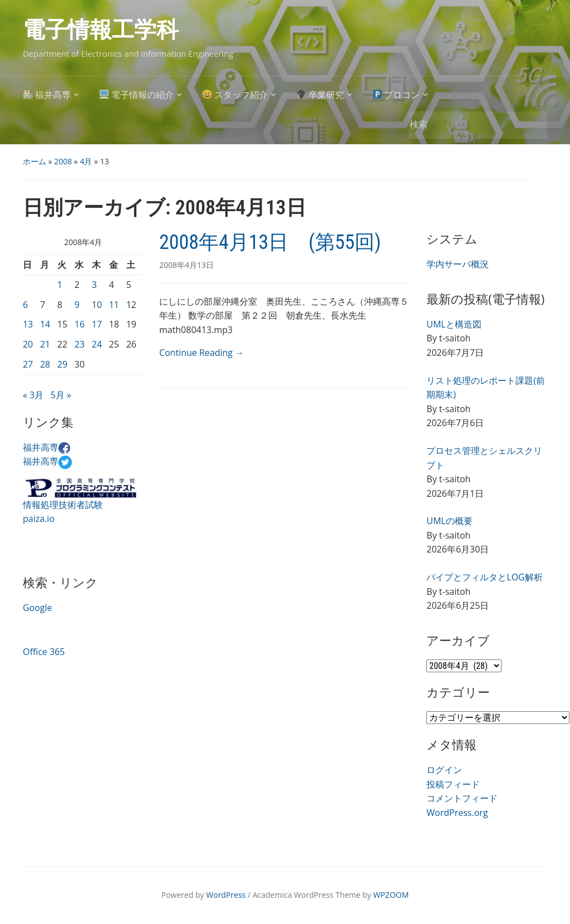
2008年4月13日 (186, 265)
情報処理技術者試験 (63, 505)
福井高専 (47, 95)
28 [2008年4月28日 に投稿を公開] (45, 364)
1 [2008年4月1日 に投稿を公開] (60, 285)
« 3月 (33, 395)
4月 (86, 161)
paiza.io (39, 519)
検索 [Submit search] (533, 125)
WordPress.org (457, 813)
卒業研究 (320, 95)
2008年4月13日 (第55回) (270, 242)
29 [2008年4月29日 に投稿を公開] (62, 364)
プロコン (397, 95)
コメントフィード (462, 798)
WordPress (226, 895)
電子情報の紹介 (137, 95)
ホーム (35, 161)
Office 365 (44, 652)
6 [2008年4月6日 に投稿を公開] (25, 305)
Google (38, 608)
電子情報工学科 (101, 30)
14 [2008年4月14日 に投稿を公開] (45, 324)
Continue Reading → (202, 353)
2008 (63, 161)
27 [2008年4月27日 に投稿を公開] (28, 364)
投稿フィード (453, 784)
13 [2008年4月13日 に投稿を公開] (28, 324)
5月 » (61, 395)
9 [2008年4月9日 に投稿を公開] (77, 305)
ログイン (444, 770)
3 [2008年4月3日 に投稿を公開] (94, 285)
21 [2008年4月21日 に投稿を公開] (45, 344)
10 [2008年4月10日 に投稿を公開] (97, 305)
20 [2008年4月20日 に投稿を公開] (28, 344)
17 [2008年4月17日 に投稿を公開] (97, 324)
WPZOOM (391, 895)
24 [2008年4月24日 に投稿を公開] (97, 344)
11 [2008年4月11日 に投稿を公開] (114, 305)
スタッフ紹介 (235, 95)
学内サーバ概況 (458, 264)
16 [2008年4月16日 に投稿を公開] (80, 324)
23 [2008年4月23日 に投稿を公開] (80, 344)
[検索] (466, 124)
